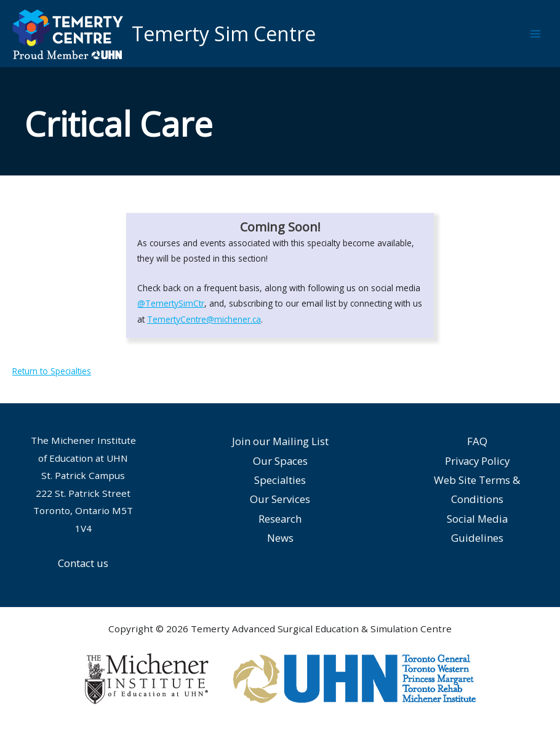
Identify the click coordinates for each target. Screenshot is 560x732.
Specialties (280, 480)
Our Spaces (280, 461)
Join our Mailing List (280, 441)
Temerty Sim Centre (224, 34)
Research (280, 519)
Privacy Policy (477, 461)
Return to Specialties (52, 371)
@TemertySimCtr (171, 303)
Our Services (280, 499)
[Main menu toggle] (536, 34)
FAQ (477, 441)
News (280, 538)
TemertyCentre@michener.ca (204, 319)
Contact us (83, 563)
